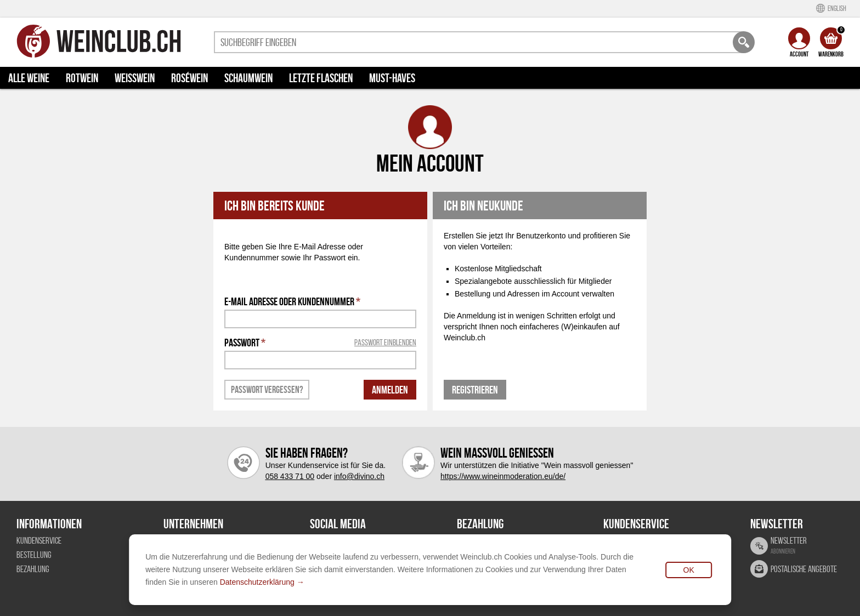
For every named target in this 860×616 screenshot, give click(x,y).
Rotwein (82, 78)
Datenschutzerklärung (257, 582)
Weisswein (135, 78)
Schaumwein (248, 78)
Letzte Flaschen (321, 78)
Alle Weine (29, 78)
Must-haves (392, 78)
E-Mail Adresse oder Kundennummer (292, 301)
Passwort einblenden (385, 342)
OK (689, 570)
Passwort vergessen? (267, 390)
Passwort (320, 343)
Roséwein (189, 78)
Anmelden (390, 390)
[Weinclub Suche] (744, 42)
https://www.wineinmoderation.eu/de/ (503, 476)
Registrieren (475, 390)
